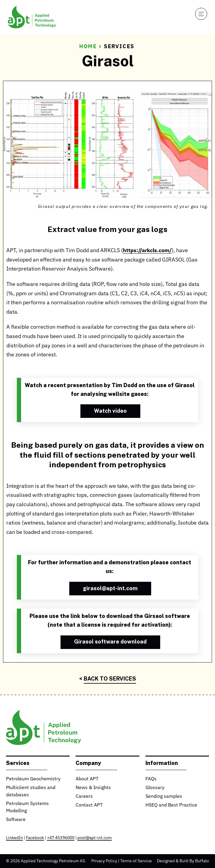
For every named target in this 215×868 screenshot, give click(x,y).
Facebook (35, 838)
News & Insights (93, 788)
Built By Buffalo (194, 861)
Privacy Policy (104, 861)
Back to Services (110, 678)
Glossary (155, 788)
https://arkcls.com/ (147, 251)
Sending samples (164, 797)
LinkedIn (14, 838)
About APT (87, 779)
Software (16, 820)
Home (88, 47)
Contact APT (89, 805)
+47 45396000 (61, 838)
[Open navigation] (201, 14)
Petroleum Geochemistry (33, 779)
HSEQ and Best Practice (171, 805)
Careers (84, 797)
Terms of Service (136, 861)
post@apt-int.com (95, 838)
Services (119, 47)
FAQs (151, 779)
